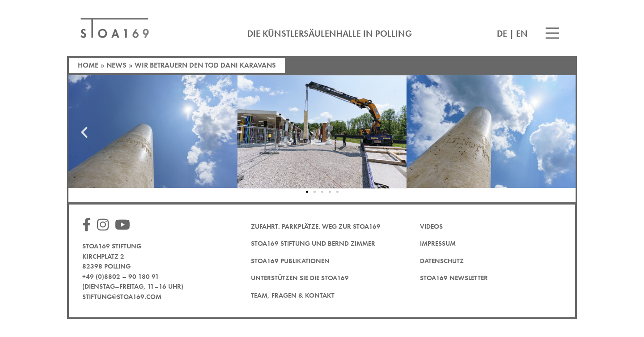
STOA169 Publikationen (290, 261)
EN (522, 34)
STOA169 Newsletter (454, 278)
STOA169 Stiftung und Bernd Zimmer (313, 243)
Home (88, 65)
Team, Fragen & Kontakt (293, 295)
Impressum (438, 243)
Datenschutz (442, 261)
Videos (431, 226)
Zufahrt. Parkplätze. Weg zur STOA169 (316, 226)
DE (502, 34)
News (117, 65)
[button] (84, 132)
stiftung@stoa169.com (122, 297)
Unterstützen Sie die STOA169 (300, 278)
